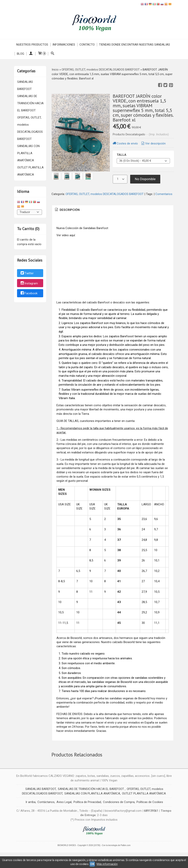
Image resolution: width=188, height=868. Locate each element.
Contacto (87, 45)
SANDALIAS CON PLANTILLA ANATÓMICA (28, 153)
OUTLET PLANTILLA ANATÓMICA (30, 171)
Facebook (29, 293)
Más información (107, 864)
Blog (21, 54)
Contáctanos (46, 802)
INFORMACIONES (64, 45)
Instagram (29, 283)
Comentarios (164, 194)
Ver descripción (153, 143)
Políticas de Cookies (150, 802)
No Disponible (145, 179)
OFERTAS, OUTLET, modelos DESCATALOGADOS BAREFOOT (30, 128)
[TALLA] (143, 161)
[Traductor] (30, 212)
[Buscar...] (53, 54)
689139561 (151, 811)
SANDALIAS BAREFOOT (25, 85)
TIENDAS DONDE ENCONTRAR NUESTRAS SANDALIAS (135, 45)
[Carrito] (42, 54)
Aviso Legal (64, 802)
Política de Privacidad (87, 802)
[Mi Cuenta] (31, 54)
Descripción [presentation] (67, 210)
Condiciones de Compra (119, 802)
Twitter (27, 273)
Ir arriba (31, 802)
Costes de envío (125, 143)
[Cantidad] (120, 179)
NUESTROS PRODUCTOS (32, 45)
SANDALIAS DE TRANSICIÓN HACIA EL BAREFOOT (30, 103)
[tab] (67, 210)
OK (92, 864)
